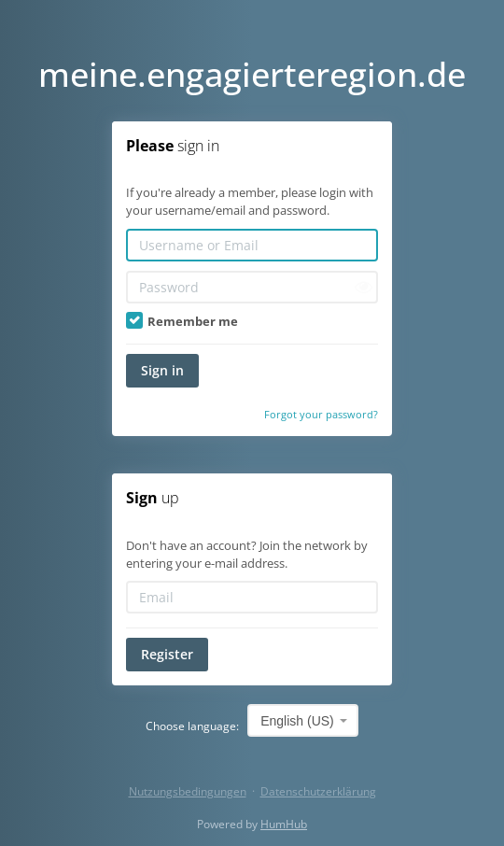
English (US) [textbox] (297, 721)
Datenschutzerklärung (318, 791)
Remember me (182, 321)
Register (167, 654)
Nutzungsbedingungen (188, 791)
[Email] (252, 597)
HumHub (284, 824)
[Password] (252, 287)
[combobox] (303, 720)
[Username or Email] (252, 245)
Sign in (162, 370)
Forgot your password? (321, 414)
